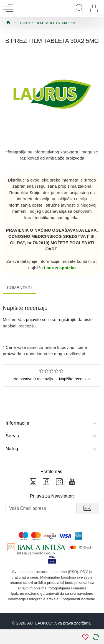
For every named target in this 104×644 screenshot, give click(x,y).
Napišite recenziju (75, 379)
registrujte (67, 319)
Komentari (19, 287)
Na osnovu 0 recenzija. (34, 379)
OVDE (51, 249)
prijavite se (36, 319)
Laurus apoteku (60, 268)
